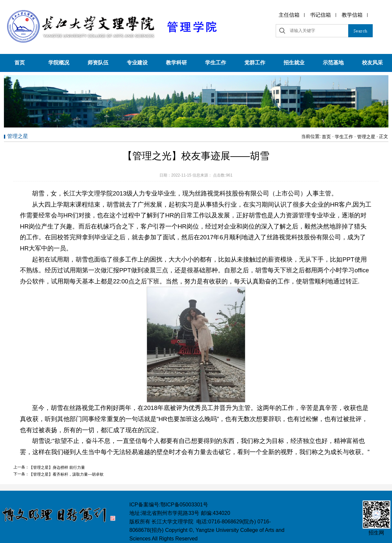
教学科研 (176, 63)
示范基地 (333, 63)
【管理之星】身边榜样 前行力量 (57, 467)
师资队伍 (98, 63)
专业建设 (137, 63)
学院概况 (59, 63)
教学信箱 (352, 15)
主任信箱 (289, 15)
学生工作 (216, 63)
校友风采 (372, 63)
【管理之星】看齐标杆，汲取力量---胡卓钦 (66, 474)
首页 (20, 63)
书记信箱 (320, 15)
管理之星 (366, 137)
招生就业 (294, 63)
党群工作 (255, 63)
